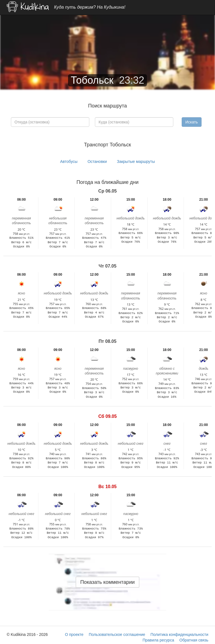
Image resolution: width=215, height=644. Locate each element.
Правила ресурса (158, 640)
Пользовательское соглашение (117, 634)
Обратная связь (194, 640)
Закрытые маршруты (136, 161)
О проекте (74, 634)
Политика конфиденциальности (179, 634)
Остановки (97, 161)
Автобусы (69, 161)
